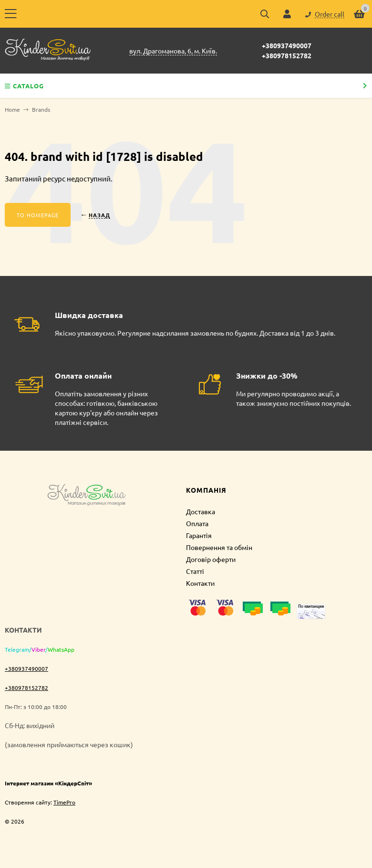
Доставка (201, 511)
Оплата (197, 523)
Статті (195, 571)
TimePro (64, 802)
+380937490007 (287, 45)
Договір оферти (211, 559)
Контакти (200, 583)
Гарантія (199, 535)
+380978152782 (287, 55)
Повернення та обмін (219, 547)
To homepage (38, 215)
